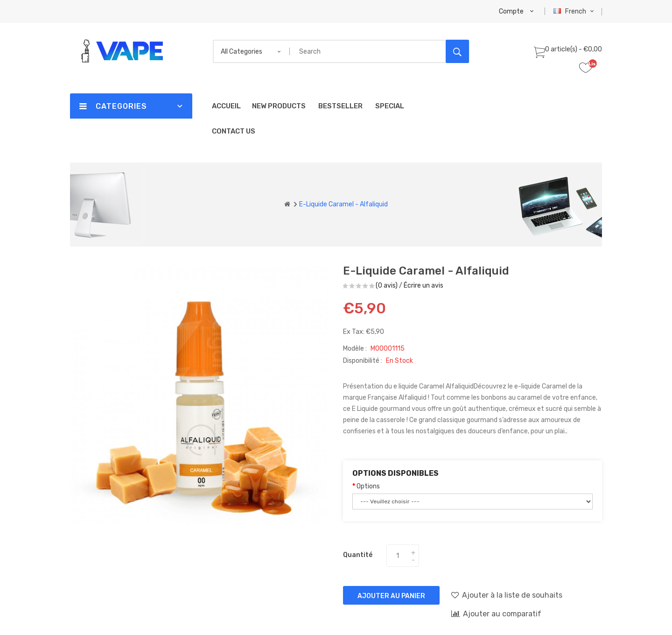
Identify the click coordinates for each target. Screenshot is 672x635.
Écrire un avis (423, 286)
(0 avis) (387, 286)
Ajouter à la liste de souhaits (507, 595)
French (575, 11)
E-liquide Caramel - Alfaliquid (343, 204)
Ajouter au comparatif (496, 614)
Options (368, 486)
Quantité (358, 555)
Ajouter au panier (391, 596)
